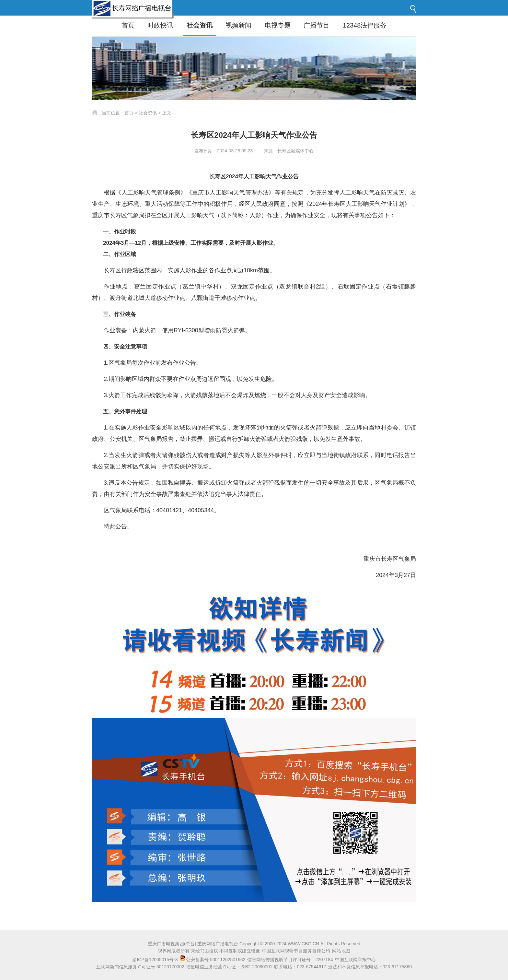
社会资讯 (200, 25)
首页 (128, 25)
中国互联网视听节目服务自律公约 (296, 951)
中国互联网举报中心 (355, 960)
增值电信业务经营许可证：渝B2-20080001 (229, 967)
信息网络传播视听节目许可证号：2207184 (290, 960)
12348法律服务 (365, 25)
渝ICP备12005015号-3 (155, 960)
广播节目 (317, 25)
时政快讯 (160, 25)
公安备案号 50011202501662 (213, 960)
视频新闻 (238, 25)
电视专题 (278, 25)
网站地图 (341, 951)
